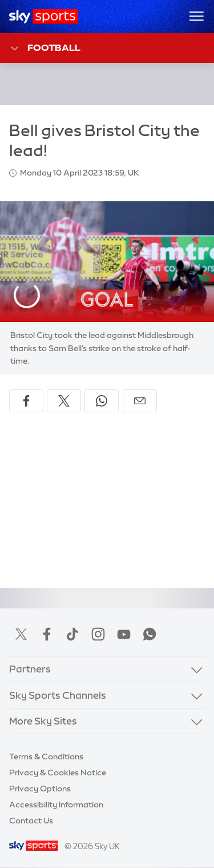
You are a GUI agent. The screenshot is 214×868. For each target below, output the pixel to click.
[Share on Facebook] (26, 401)
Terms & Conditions (46, 756)
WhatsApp (150, 634)
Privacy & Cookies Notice (58, 773)
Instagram (98, 634)
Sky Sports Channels (58, 695)
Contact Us (31, 821)
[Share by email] (140, 401)
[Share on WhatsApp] (102, 401)
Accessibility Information (56, 805)
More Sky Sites (43, 721)
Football (45, 48)
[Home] (44, 17)
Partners (30, 669)
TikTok (72, 634)
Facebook (47, 634)
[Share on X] (64, 401)
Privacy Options (40, 789)
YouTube (124, 634)
